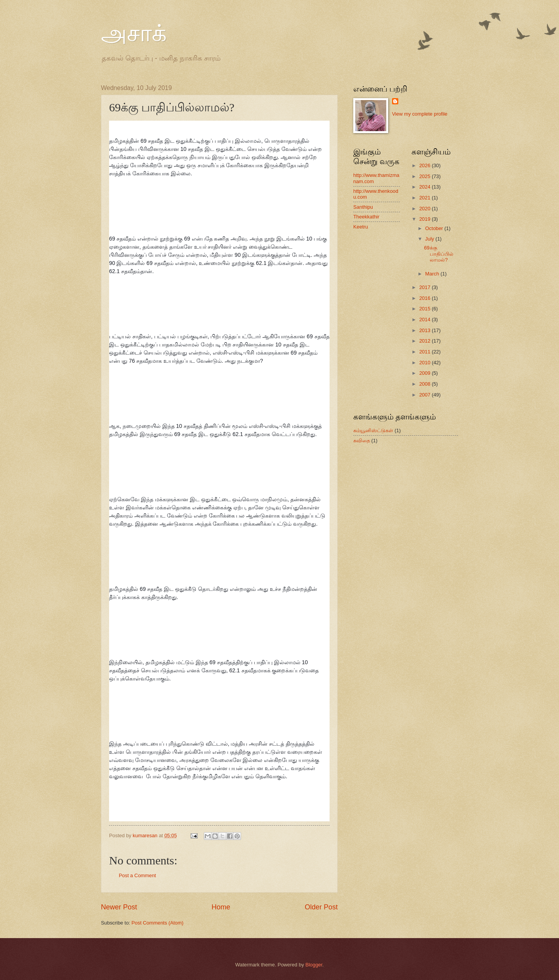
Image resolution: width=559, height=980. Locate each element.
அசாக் (134, 33)
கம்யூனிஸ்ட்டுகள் (373, 430)
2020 (425, 209)
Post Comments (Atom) (158, 923)
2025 (425, 176)
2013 (425, 330)
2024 (425, 187)
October (435, 228)
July (430, 239)
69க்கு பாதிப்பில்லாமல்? (439, 254)
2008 (425, 384)
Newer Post (119, 907)
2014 (425, 319)
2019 (425, 219)
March (433, 274)
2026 (425, 165)
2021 (425, 198)
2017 (425, 287)
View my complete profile (420, 114)
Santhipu (363, 207)
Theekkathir (366, 217)
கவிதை (362, 441)
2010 (425, 363)
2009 (425, 373)
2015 (425, 309)
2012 (425, 341)
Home (221, 907)
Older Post (321, 907)
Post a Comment (137, 875)
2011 (425, 352)
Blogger (314, 965)
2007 (425, 395)
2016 (425, 298)
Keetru (361, 227)
